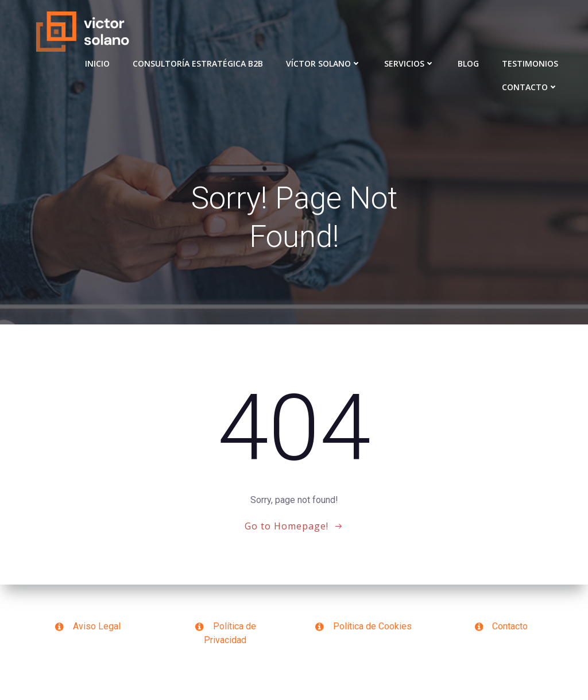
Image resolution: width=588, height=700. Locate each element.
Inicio (97, 63)
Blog (468, 63)
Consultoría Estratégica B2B (198, 63)
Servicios (409, 63)
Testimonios (530, 63)
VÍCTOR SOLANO (324, 63)
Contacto (530, 87)
